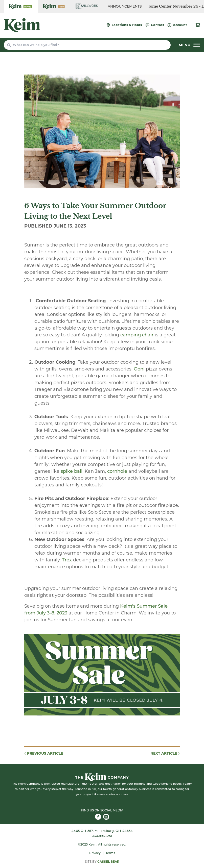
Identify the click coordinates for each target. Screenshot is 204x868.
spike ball (72, 471)
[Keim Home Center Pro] (54, 6)
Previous (43, 753)
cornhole (117, 471)
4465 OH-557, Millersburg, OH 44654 (102, 831)
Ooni (140, 369)
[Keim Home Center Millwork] (87, 6)
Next (165, 753)
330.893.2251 (102, 836)
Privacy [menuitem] (95, 853)
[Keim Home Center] (21, 6)
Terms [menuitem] (110, 853)
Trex (67, 560)
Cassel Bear (108, 862)
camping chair (137, 335)
